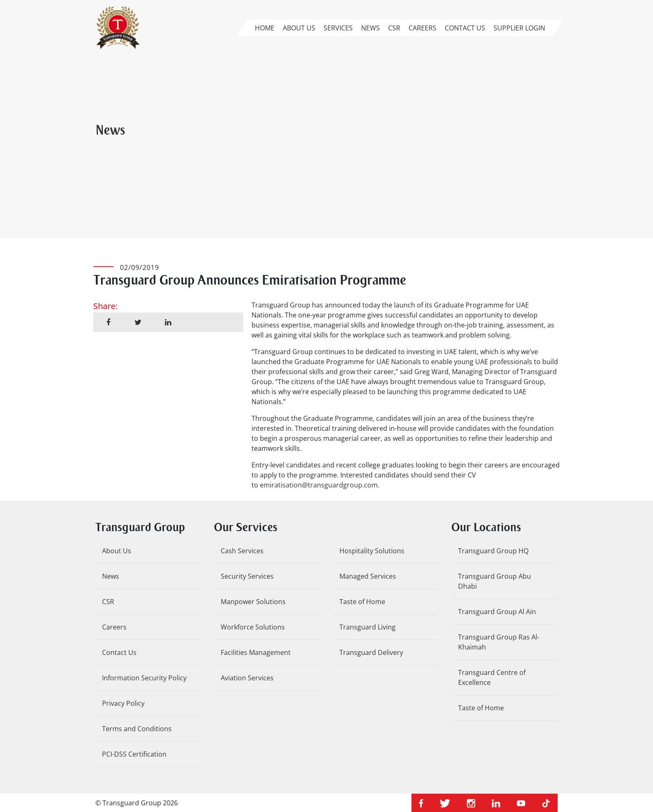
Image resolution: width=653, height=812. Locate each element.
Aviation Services (247, 678)
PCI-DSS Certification (134, 754)
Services (338, 28)
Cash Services (242, 551)
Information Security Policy (144, 678)
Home (265, 28)
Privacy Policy (123, 703)
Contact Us (465, 28)
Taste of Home (362, 602)
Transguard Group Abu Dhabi (495, 581)
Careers (422, 28)
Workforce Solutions (253, 627)
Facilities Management (256, 652)
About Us (299, 28)
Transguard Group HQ (493, 551)
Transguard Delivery (371, 652)
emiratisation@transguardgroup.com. (320, 485)
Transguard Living (368, 627)
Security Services (247, 576)
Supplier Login (519, 28)
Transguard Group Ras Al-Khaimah (499, 642)
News (370, 28)
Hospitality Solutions (372, 551)
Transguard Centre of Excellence (492, 677)
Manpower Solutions (253, 602)
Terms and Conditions (137, 729)
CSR (394, 28)
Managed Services (368, 576)
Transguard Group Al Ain (497, 612)
